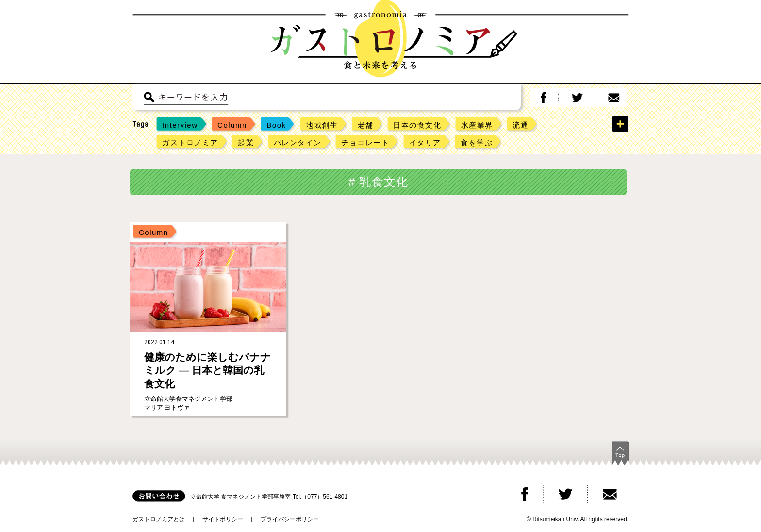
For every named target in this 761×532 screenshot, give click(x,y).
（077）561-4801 (324, 497)
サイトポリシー (223, 519)
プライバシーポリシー (290, 519)
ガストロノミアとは (159, 519)
